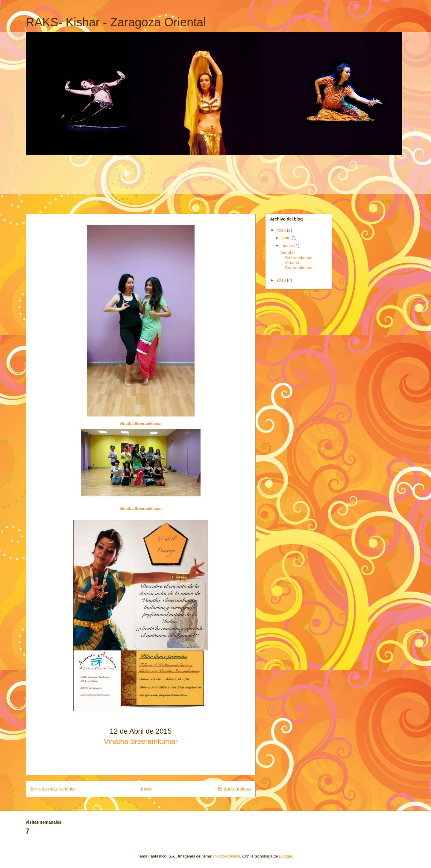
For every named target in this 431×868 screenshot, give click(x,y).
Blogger (286, 856)
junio (286, 238)
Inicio (146, 789)
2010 (282, 280)
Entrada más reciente (53, 789)
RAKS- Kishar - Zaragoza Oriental (116, 22)
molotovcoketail (227, 856)
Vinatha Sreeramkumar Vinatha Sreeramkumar (297, 260)
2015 (282, 230)
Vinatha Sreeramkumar (141, 424)
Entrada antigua (234, 789)
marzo (288, 246)
